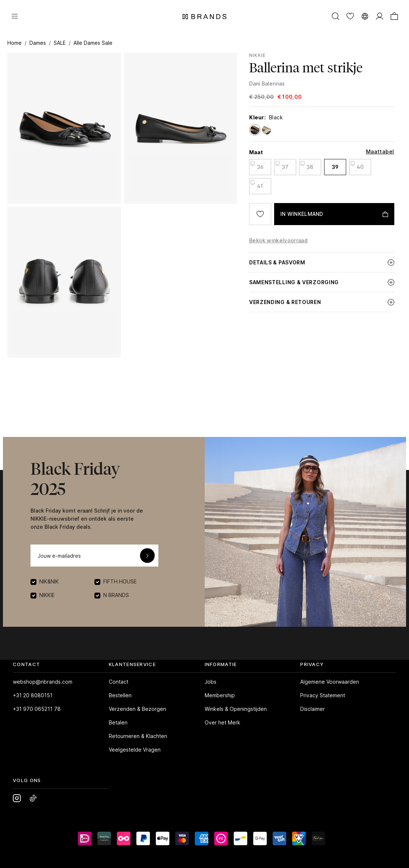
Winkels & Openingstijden (236, 709)
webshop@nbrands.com (43, 682)
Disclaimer (313, 709)
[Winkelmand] (394, 16)
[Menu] (15, 16)
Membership (220, 695)
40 (357, 165)
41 (256, 184)
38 (307, 165)
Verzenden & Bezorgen (137, 709)
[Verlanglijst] (350, 16)
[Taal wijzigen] (365, 16)
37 (281, 165)
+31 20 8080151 (33, 695)
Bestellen (120, 695)
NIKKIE (257, 55)
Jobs (211, 682)
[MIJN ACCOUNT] (380, 16)
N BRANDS (116, 595)
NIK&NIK (49, 581)
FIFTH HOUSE (120, 581)
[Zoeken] (336, 16)
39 (335, 167)
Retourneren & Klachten (138, 736)
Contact (119, 682)
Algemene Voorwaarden (330, 682)
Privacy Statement (323, 695)
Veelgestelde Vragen (135, 750)
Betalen (118, 722)
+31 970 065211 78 (37, 709)
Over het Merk (223, 722)
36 (256, 165)
